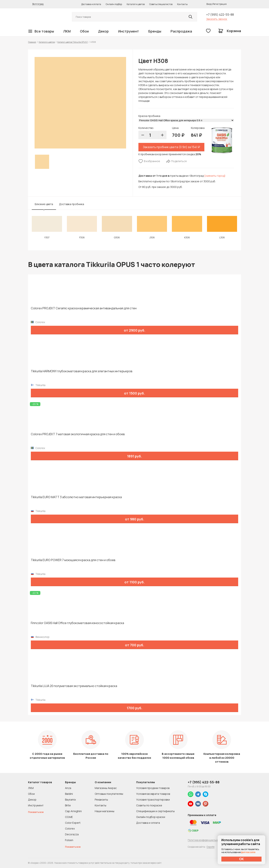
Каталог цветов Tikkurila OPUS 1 (73, 42)
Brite (68, 805)
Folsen (69, 840)
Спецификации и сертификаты (155, 811)
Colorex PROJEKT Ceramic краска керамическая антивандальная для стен (84, 308)
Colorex (70, 828)
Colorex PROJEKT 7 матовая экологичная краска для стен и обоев (78, 434)
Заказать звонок (217, 19)
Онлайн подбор (114, 4)
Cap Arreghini (73, 811)
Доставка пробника (72, 204)
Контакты (182, 4)
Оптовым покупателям (109, 794)
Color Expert (73, 823)
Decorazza (72, 834)
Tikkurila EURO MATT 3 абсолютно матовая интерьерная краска (76, 497)
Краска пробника (149, 116)
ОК (242, 859)
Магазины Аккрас (106, 788)
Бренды (155, 31)
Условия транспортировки (153, 800)
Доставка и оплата (91, 4)
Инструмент (129, 31)
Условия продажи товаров (153, 788)
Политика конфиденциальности (205, 840)
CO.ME (69, 817)
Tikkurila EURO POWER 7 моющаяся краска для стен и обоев (73, 560)
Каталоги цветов (136, 4)
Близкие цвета (44, 204)
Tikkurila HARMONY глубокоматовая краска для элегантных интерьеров (82, 371)
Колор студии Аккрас (46, 17)
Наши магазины (105, 811)
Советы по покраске (149, 805)
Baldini (69, 794)
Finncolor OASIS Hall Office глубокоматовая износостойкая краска (77, 623)
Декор (103, 31)
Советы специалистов (161, 4)
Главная (32, 42)
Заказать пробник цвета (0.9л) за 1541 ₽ (171, 147)
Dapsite (211, 847)
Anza (68, 788)
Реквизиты (101, 800)
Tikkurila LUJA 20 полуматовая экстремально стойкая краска (74, 686)
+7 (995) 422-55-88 (220, 15)
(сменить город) (215, 176)
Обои (84, 31)
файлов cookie (248, 852)
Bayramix (70, 800)
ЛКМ (67, 31)
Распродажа (181, 31)
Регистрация (220, 4)
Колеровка (198, 128)
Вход (209, 4)
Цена (175, 128)
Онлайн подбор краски (151, 817)
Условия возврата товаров (153, 794)
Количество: (146, 128)
